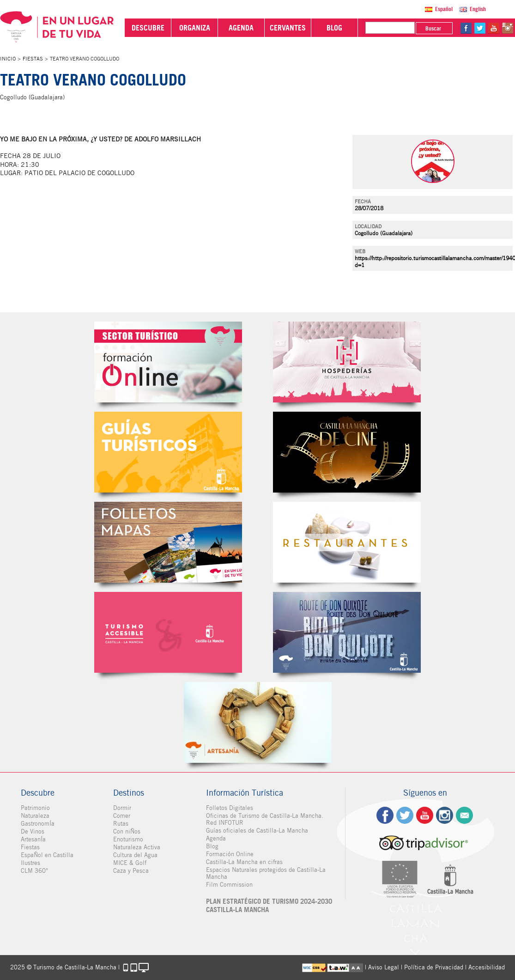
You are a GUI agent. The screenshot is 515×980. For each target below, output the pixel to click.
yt (494, 28)
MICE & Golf (130, 863)
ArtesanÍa (33, 839)
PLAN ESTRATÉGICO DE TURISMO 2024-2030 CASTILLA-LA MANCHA (269, 906)
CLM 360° (34, 871)
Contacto (464, 815)
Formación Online (230, 854)
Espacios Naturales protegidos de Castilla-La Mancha (266, 873)
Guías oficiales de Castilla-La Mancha (257, 831)
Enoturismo (128, 839)
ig (445, 815)
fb (466, 28)
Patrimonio (35, 808)
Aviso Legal (384, 967)
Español (444, 9)
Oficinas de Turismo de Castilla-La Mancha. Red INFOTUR (265, 819)
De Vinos (33, 831)
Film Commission (229, 885)
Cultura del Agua (135, 855)
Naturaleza (35, 816)
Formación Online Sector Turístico (168, 362)
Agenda (216, 838)
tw (480, 28)
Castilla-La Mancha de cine (347, 452)
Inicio (8, 59)
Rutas (121, 824)
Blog (212, 846)
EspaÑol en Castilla (47, 855)
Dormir (122, 808)
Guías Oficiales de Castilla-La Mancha (168, 452)
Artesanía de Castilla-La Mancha (258, 722)
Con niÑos (127, 831)
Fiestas (33, 59)
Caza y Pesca (131, 871)
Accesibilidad (487, 967)
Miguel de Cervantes (347, 632)
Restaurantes (347, 542)
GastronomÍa (38, 824)
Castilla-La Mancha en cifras (244, 862)
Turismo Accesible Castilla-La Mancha (168, 632)
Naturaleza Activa (137, 847)
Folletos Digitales (168, 542)
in (508, 28)
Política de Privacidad (434, 967)
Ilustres (30, 863)
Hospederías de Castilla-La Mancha (347, 362)
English (478, 9)
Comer (122, 816)
